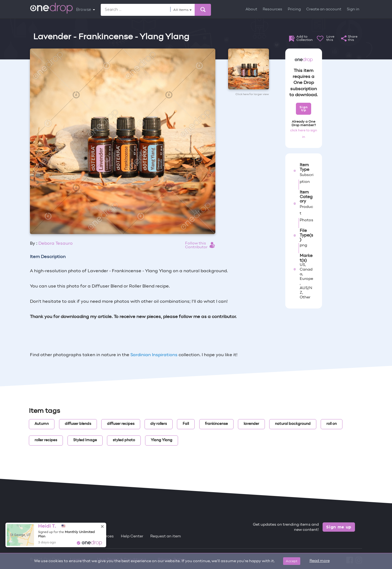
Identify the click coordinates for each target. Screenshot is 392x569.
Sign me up (339, 527)
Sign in (353, 9)
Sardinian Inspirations (154, 355)
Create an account (324, 9)
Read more (320, 561)
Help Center (132, 536)
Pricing (294, 9)
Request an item (166, 536)
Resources (272, 9)
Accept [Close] (292, 561)
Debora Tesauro (56, 244)
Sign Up (304, 109)
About (251, 9)
